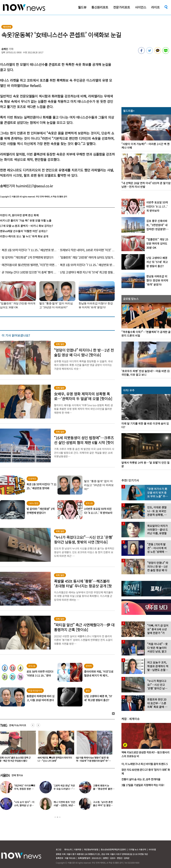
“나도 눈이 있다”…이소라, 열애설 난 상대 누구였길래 (24, 805)
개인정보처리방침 (91, 849)
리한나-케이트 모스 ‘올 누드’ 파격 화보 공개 (24, 236)
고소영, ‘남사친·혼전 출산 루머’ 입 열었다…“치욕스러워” (103, 805)
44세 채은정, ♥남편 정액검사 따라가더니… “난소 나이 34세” (93, 759)
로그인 (59, 849)
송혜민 (5, 49)
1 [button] (55, 817)
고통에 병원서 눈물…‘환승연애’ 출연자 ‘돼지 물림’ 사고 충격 (104, 789)
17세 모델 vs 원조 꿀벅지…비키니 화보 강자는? (26, 226)
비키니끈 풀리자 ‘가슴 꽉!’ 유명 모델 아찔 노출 (26, 220)
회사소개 (68, 849)
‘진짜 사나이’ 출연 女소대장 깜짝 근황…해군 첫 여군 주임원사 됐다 (53, 759)
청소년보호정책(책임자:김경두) (114, 849)
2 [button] (57, 817)
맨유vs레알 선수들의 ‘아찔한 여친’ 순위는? (24, 231)
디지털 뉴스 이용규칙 (137, 849)
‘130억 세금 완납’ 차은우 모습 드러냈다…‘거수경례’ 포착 (64, 789)
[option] (55, 748)
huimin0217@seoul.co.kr (34, 186)
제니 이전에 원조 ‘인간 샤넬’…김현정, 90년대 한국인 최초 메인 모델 (64, 805)
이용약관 (78, 849)
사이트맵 (152, 849)
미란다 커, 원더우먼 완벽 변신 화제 (19, 215)
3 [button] (60, 817)
